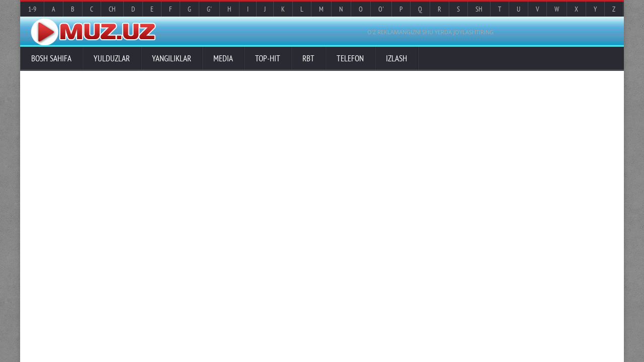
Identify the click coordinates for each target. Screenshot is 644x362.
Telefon (350, 58)
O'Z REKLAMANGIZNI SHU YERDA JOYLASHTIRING (430, 32)
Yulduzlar (112, 58)
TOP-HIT (268, 58)
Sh (479, 9)
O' (381, 9)
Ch (112, 9)
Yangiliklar (172, 58)
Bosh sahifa (51, 58)
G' (209, 9)
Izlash (396, 58)
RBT (308, 58)
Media (223, 58)
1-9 (32, 9)
